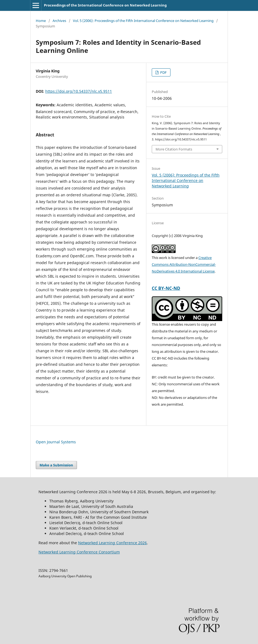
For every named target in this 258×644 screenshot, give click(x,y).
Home (41, 21)
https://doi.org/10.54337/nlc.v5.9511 (79, 91)
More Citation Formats (174, 149)
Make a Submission (56, 465)
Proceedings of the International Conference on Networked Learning (105, 5)
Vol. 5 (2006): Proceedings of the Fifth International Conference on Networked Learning (143, 21)
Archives (59, 21)
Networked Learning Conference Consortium (79, 552)
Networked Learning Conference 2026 (112, 543)
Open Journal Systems (56, 442)
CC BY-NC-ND (166, 288)
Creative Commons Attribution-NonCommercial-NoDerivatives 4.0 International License (184, 264)
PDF (163, 72)
